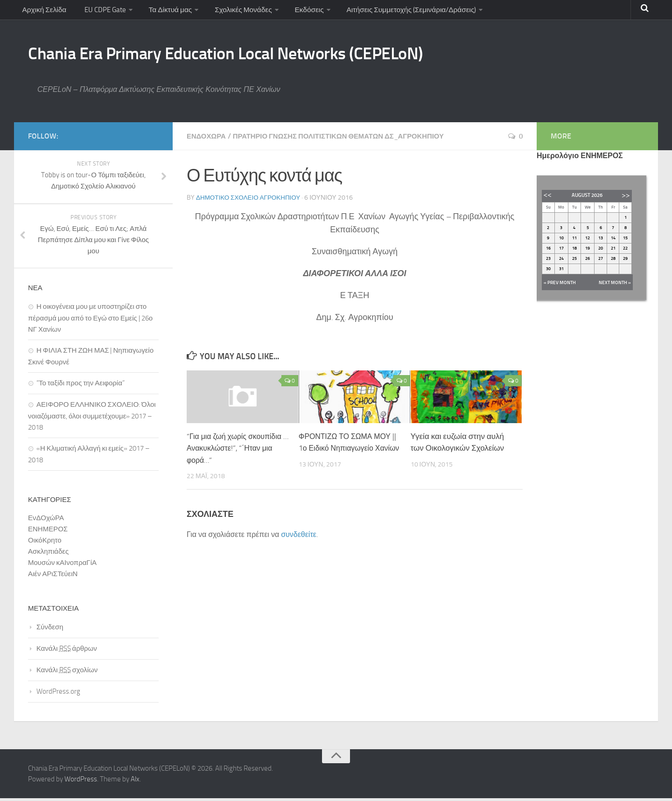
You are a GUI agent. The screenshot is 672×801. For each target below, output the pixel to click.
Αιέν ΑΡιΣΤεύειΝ (53, 577)
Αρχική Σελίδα (44, 11)
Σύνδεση (50, 630)
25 (574, 261)
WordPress (81, 782)
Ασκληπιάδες (48, 554)
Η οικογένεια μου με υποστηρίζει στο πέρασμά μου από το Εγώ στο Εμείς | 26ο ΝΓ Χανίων (90, 321)
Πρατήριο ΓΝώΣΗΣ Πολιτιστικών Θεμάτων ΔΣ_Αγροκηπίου (350, 139)
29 (625, 261)
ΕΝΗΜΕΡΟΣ (48, 532)
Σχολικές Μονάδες (239, 11)
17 (561, 251)
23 (548, 261)
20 (601, 251)
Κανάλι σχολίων (67, 673)
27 (601, 261)
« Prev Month (560, 286)
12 (588, 241)
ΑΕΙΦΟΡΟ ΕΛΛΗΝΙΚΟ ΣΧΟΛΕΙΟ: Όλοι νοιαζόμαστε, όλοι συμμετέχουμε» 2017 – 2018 (92, 419)
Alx (135, 782)
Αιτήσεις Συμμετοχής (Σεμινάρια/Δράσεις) (406, 11)
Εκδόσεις (304, 11)
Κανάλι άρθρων (67, 651)
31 (561, 272)
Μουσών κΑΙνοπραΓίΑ (62, 565)
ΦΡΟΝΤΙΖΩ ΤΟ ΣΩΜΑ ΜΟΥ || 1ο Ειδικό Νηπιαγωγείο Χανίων (348, 451)
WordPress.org (58, 694)
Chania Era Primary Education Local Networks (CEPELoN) (258, 55)
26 (588, 261)
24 (561, 261)
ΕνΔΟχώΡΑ (208, 139)
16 (548, 251)
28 (613, 261)
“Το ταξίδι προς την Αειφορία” (80, 386)
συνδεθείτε (299, 537)
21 (613, 251)
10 (561, 241)
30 (548, 272)
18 (574, 251)
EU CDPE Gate (102, 11)
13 (601, 241)
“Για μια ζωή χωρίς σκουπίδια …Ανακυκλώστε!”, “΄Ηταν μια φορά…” (237, 451)
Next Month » (615, 286)
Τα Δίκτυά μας (167, 11)
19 (588, 251)
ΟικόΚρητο (45, 543)
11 (574, 241)
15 (625, 241)
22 (625, 251)
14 (613, 241)
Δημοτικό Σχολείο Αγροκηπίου (250, 200)
